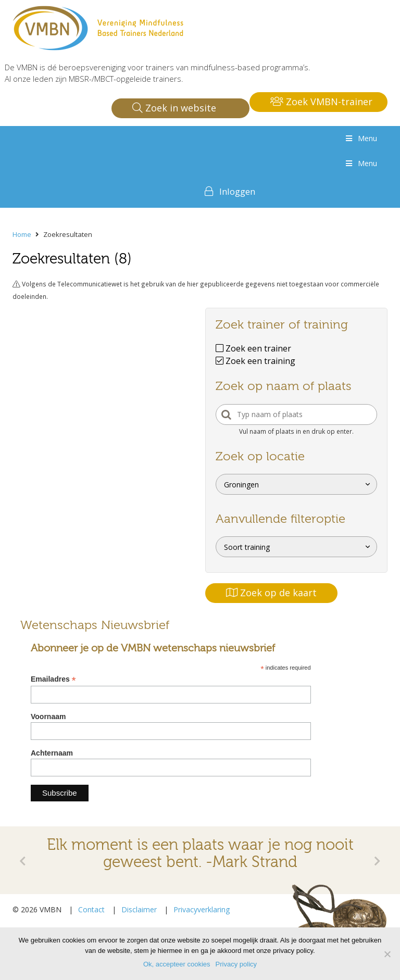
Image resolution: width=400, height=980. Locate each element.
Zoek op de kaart (271, 593)
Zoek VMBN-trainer (321, 102)
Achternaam (52, 753)
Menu (360, 138)
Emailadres (53, 679)
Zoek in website (174, 108)
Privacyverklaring (202, 909)
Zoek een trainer (253, 348)
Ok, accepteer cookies (177, 964)
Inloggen (237, 191)
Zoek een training (255, 361)
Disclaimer (139, 909)
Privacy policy (236, 964)
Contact (91, 909)
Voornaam (48, 717)
